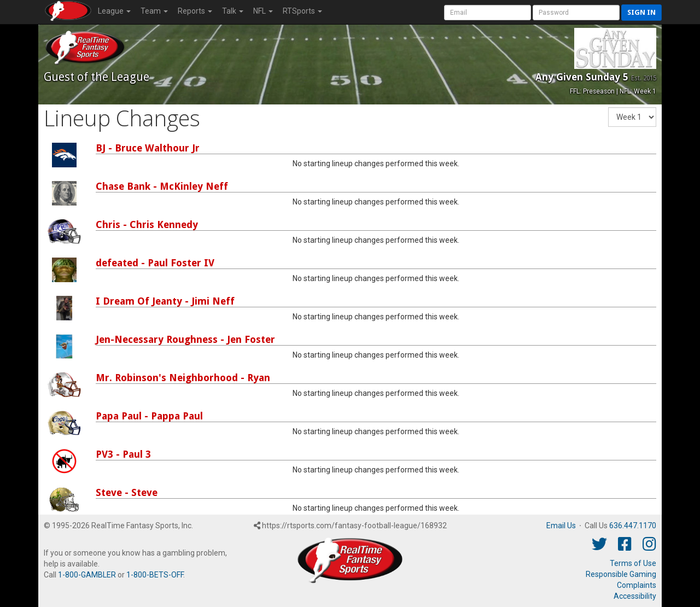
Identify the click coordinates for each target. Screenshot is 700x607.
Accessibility (635, 596)
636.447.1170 (633, 526)
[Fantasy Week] (632, 117)
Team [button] (154, 11)
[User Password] (576, 13)
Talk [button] (233, 11)
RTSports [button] (302, 11)
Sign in (641, 12)
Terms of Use (633, 563)
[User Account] (488, 13)
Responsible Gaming (621, 574)
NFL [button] (263, 11)
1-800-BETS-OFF (155, 575)
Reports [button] (195, 11)
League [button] (114, 11)
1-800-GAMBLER (87, 575)
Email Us (561, 526)
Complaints (637, 585)
